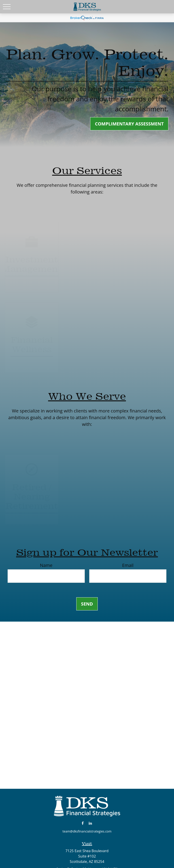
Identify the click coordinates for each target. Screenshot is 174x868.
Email (128, 565)
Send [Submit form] (87, 604)
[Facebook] (83, 823)
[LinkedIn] (90, 823)
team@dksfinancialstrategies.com (87, 831)
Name (46, 565)
